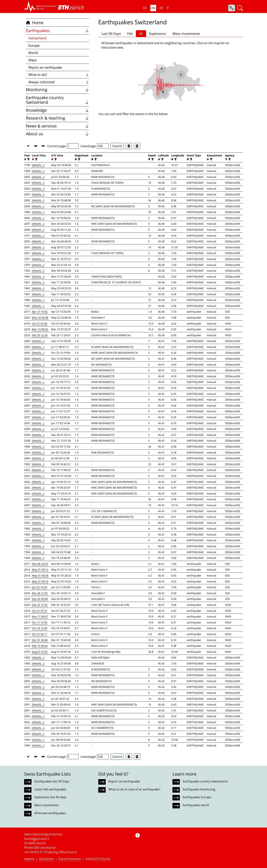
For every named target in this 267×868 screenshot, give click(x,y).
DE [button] (145, 8)
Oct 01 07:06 (40, 324)
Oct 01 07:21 (40, 611)
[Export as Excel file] (129, 146)
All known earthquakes (50, 813)
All (141, 34)
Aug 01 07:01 (40, 652)
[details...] (38, 165)
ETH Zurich (103, 859)
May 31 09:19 (40, 581)
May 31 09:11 (40, 570)
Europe (34, 45)
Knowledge (57, 110)
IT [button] (168, 8)
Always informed (59, 82)
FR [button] (161, 8)
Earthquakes (57, 31)
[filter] (28, 159)
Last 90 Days (111, 34)
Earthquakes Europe (197, 797)
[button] (40, 6)
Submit (117, 146)
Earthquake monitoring (199, 789)
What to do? (59, 75)
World (33, 53)
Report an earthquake (45, 67)
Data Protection (70, 859)
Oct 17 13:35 (40, 622)
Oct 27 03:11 (40, 634)
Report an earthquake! (124, 781)
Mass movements (186, 34)
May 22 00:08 (40, 318)
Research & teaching (57, 118)
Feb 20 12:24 (40, 335)
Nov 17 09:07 (40, 616)
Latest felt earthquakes (50, 789)
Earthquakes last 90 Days (52, 781)
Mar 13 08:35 (40, 329)
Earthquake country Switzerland (57, 100)
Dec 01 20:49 (40, 640)
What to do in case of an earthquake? (134, 789)
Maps (33, 60)
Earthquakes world (196, 805)
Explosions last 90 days (50, 797)
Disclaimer (47, 859)
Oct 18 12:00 (40, 628)
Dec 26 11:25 (40, 593)
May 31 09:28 (40, 575)
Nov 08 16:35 (40, 564)
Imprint (29, 859)
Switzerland (37, 38)
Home (35, 23)
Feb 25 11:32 (40, 605)
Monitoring (57, 90)
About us (57, 134)
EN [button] (153, 8)
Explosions (158, 34)
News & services (57, 126)
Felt (130, 34)
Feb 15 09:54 (40, 646)
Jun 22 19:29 (39, 587)
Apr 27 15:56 (40, 312)
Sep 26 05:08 (40, 599)
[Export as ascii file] (137, 146)
